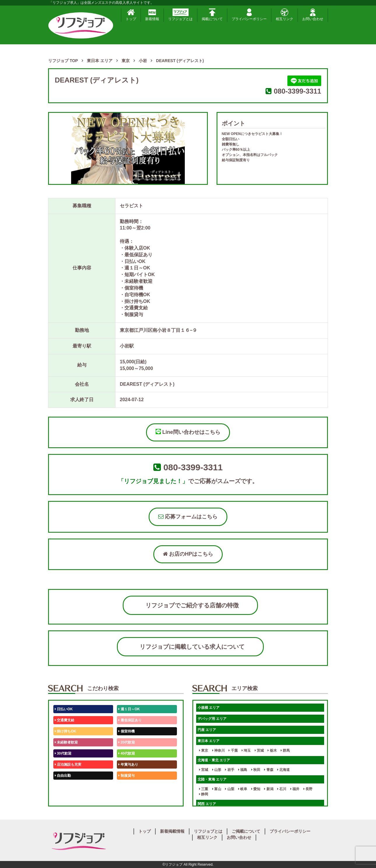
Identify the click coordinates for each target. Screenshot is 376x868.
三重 (204, 789)
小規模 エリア (209, 708)
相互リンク (284, 15)
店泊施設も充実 (68, 764)
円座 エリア (207, 730)
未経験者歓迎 (66, 742)
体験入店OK (65, 798)
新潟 (269, 789)
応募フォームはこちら (188, 517)
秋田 (256, 770)
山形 (217, 770)
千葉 (233, 750)
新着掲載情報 (172, 831)
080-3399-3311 (297, 91)
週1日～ (126, 798)
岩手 (230, 770)
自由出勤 (63, 776)
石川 (282, 789)
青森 (269, 770)
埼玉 (246, 750)
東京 (204, 750)
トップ (131, 15)
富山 (217, 789)
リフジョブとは (180, 15)
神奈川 (218, 750)
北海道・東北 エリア (214, 760)
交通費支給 (65, 720)
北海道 (283, 770)
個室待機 (126, 731)
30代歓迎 (63, 753)
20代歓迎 (127, 742)
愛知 (256, 789)
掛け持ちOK (65, 731)
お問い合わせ (313, 15)
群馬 (285, 750)
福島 (243, 770)
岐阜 (243, 789)
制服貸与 (126, 776)
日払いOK (64, 709)
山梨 (230, 789)
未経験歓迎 (128, 787)
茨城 (259, 750)
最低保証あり (130, 720)
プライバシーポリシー (249, 15)
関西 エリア (207, 804)
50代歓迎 (63, 787)
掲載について (212, 15)
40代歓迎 (127, 753)
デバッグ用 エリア (212, 719)
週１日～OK (129, 709)
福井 (295, 789)
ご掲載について (246, 831)
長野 (308, 789)
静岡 (204, 794)
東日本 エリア (209, 741)
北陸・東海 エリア (212, 779)
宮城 (204, 770)
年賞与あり (128, 764)
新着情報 (152, 15)
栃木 (272, 750)
